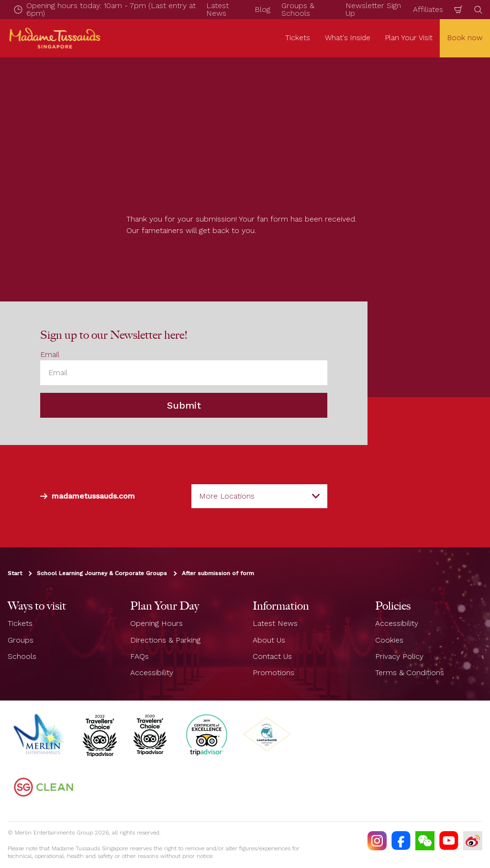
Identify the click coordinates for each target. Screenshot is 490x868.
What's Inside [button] (348, 38)
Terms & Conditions (410, 673)
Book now (465, 38)
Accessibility (152, 673)
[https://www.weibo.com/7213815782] (473, 841)
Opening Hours (156, 623)
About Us (269, 640)
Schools (22, 656)
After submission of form (218, 573)
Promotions (273, 673)
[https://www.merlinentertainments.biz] (40, 734)
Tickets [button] (298, 38)
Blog (262, 9)
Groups (21, 640)
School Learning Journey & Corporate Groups (102, 573)
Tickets (20, 623)
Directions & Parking (165, 640)
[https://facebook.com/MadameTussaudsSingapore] (401, 841)
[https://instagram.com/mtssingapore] (377, 841)
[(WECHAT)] (425, 841)
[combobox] (259, 496)
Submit (184, 405)
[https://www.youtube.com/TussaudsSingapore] (449, 841)
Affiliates (428, 9)
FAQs (139, 656)
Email (50, 354)
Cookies (389, 640)
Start (15, 573)
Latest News (275, 623)
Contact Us (272, 656)
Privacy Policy (399, 656)
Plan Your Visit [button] (409, 38)
